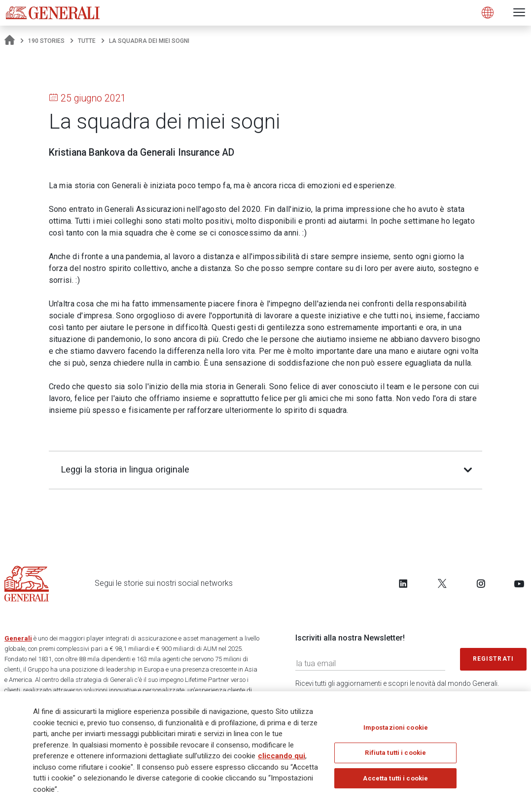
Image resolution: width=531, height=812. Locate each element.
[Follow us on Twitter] (442, 583)
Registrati (494, 659)
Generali (18, 638)
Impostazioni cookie (396, 728)
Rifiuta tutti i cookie (395, 753)
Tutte (87, 41)
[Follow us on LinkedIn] (403, 583)
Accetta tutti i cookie (395, 779)
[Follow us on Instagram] (481, 583)
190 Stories (46, 41)
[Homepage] (10, 41)
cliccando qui (282, 756)
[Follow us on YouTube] (519, 583)
